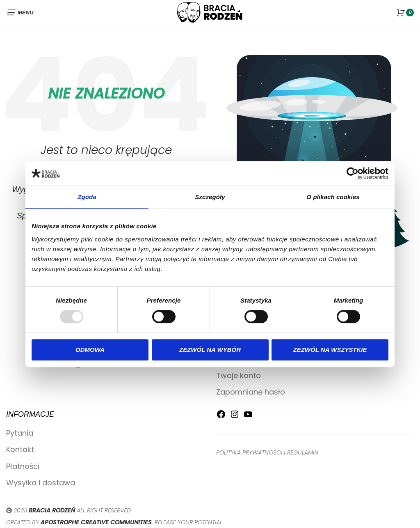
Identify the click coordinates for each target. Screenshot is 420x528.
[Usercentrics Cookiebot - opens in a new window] (353, 173)
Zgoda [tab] (87, 197)
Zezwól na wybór (210, 350)
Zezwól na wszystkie (330, 350)
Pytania (20, 433)
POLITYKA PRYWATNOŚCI (249, 452)
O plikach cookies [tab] (333, 197)
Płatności (23, 466)
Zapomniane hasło (251, 392)
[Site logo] (210, 12)
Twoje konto (239, 375)
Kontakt (20, 449)
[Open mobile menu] (20, 12)
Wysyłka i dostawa (41, 483)
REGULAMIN (303, 452)
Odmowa (90, 350)
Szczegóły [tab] (210, 197)
